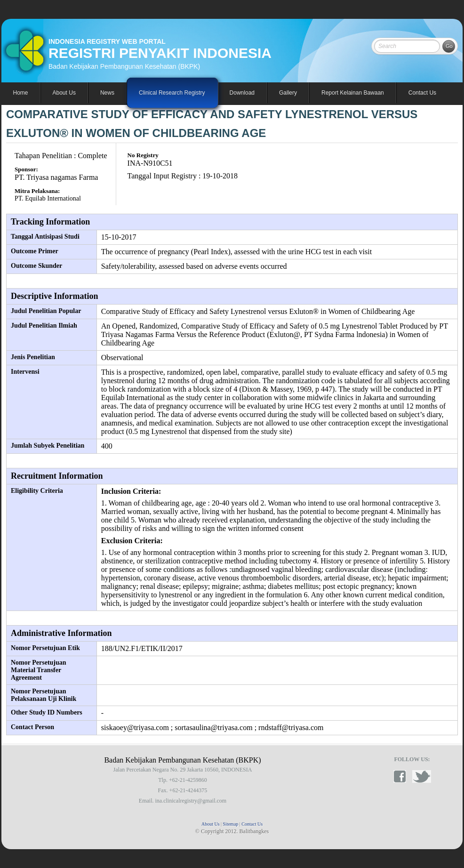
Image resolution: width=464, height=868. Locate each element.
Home (21, 93)
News (107, 93)
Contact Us (422, 93)
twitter (422, 776)
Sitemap (231, 824)
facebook (403, 776)
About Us (211, 824)
